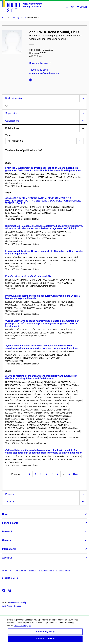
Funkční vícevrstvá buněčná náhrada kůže (28, 276)
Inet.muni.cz (20, 571)
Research (7, 531)
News (5, 514)
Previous (14, 474)
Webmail (33, 571)
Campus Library (47, 571)
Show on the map (40, 63)
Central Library (63, 571)
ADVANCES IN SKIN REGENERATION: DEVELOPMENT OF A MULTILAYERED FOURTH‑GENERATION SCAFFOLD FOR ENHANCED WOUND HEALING (43, 201)
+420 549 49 (39, 70)
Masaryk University (18, 602)
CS (73, 7)
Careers (6, 540)
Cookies (18, 606)
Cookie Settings (23, 628)
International (9, 549)
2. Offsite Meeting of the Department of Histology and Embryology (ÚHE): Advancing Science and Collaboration (41, 377)
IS (11, 571)
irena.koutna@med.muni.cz (44, 73)
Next (77, 474)
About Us (7, 558)
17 (69, 474)
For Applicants (10, 523)
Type (8, 135)
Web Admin (7, 606)
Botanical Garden (10, 578)
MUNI (5, 571)
